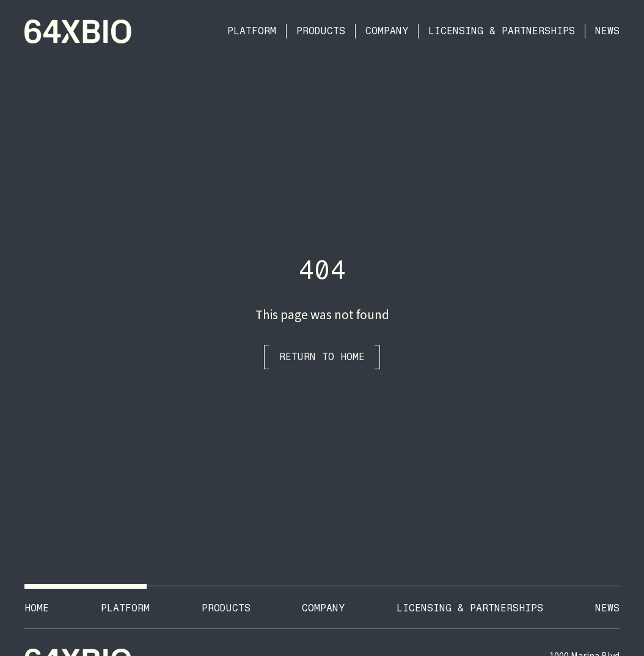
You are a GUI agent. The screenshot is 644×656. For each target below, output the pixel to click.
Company (387, 31)
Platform (252, 31)
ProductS (226, 608)
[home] (78, 31)
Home (37, 608)
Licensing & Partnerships (502, 31)
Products (321, 31)
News (607, 31)
